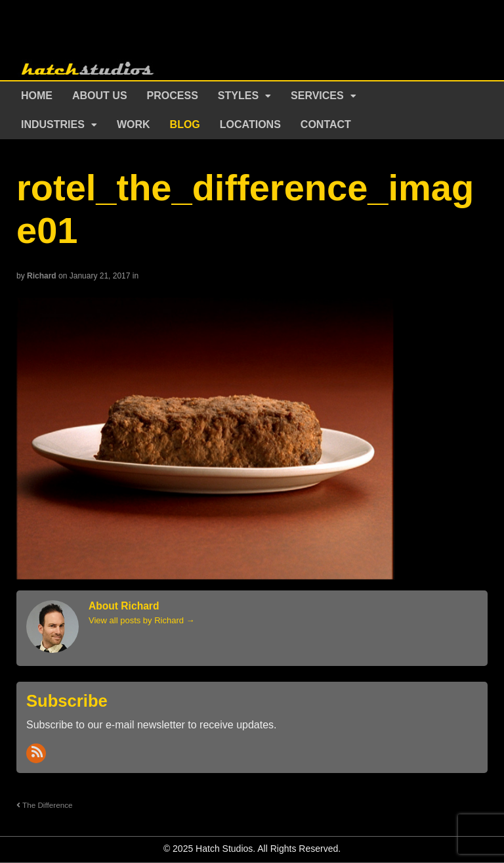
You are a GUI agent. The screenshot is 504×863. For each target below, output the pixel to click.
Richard (42, 276)
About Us (100, 96)
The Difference (44, 805)
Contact (326, 124)
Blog (185, 124)
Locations (250, 124)
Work (134, 124)
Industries (53, 124)
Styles (238, 96)
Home (37, 96)
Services (317, 96)
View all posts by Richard (142, 620)
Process (173, 96)
